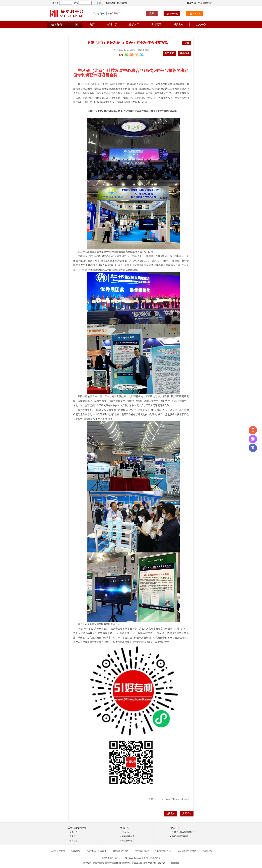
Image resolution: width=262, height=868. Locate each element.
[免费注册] (110, 3)
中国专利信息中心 (163, 851)
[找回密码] (122, 3)
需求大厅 (134, 24)
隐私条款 (74, 841)
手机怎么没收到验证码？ (183, 832)
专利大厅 (112, 24)
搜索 (152, 13)
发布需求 (196, 14)
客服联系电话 (128, 836)
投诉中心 (126, 832)
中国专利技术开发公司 (96, 851)
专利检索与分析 (142, 851)
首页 (92, 24)
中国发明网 (75, 851)
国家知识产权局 (58, 851)
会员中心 (201, 24)
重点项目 (156, 24)
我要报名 (185, 53)
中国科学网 (207, 851)
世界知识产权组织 (121, 851)
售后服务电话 (128, 841)
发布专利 (174, 14)
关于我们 (74, 832)
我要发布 (178, 24)
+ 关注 (186, 43)
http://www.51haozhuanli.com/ (174, 799)
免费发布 (169, 53)
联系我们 (74, 836)
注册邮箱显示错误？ (181, 836)
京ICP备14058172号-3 (151, 858)
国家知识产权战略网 (187, 851)
